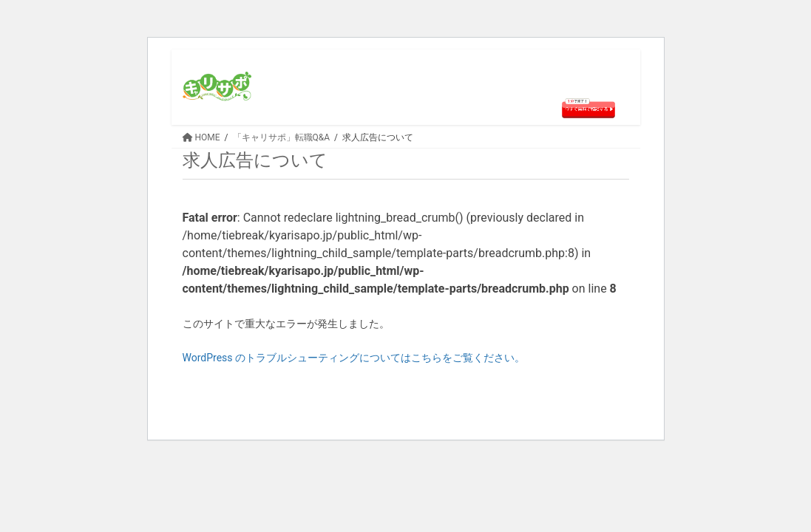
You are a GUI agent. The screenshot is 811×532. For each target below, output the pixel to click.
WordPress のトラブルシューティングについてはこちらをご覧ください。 (354, 358)
